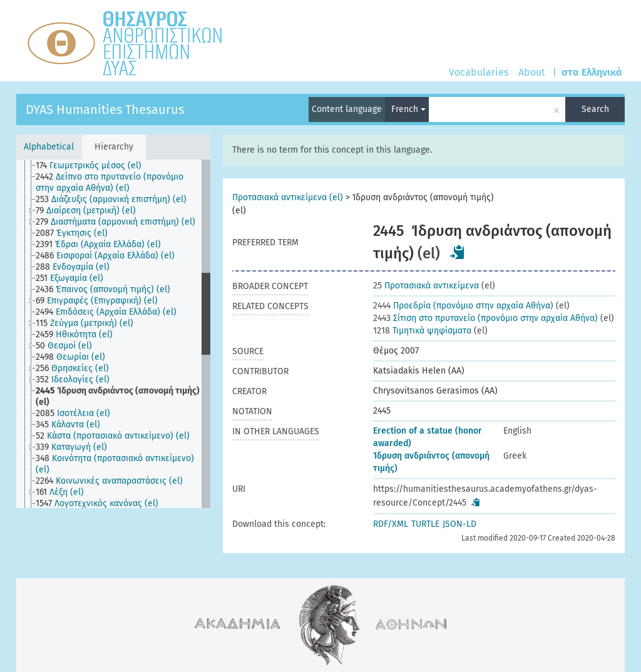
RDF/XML (391, 524)
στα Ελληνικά (592, 72)
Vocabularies (479, 72)
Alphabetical (49, 147)
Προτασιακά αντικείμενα (426, 286)
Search (595, 109)
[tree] (113, 334)
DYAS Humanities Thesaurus (105, 109)
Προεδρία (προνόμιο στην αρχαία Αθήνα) (463, 306)
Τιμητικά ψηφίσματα (422, 331)
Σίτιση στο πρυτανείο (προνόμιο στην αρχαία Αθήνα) (485, 318)
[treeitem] (94, 166)
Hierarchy (114, 147)
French (408, 109)
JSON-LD (459, 524)
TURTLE (425, 524)
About (532, 72)
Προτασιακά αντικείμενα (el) (288, 197)
